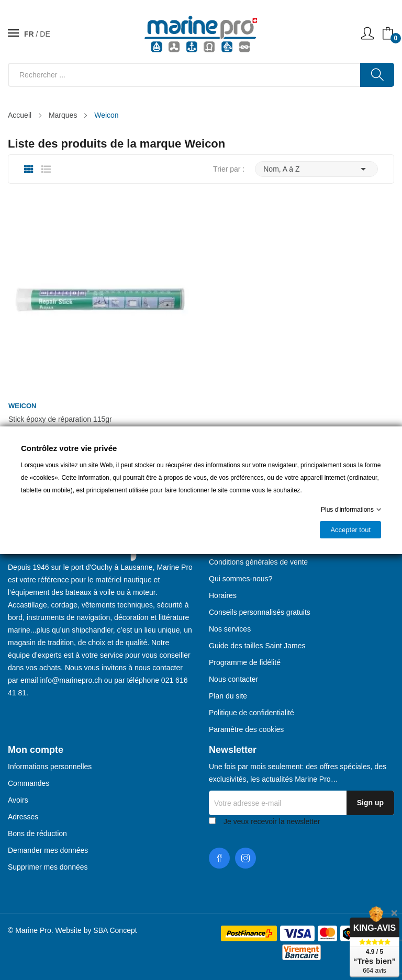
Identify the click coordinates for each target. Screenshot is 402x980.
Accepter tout (350, 530)
